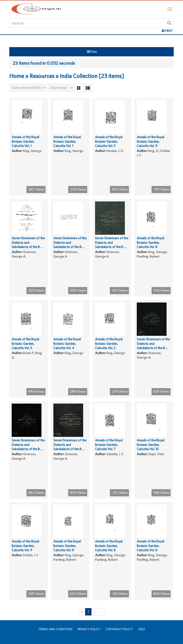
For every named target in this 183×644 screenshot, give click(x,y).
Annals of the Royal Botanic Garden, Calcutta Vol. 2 (109, 344)
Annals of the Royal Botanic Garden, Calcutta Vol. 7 (109, 445)
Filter (92, 52)
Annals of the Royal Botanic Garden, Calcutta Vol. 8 (150, 242)
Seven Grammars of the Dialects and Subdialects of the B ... (28, 242)
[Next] (101, 612)
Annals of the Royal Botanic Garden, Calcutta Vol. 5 (109, 141)
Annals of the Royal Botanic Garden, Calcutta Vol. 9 (150, 141)
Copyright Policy (119, 629)
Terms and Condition (55, 629)
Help (142, 629)
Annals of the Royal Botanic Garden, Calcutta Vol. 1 (25, 141)
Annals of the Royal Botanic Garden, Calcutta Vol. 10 (150, 445)
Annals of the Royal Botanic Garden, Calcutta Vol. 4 (67, 344)
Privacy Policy (89, 629)
